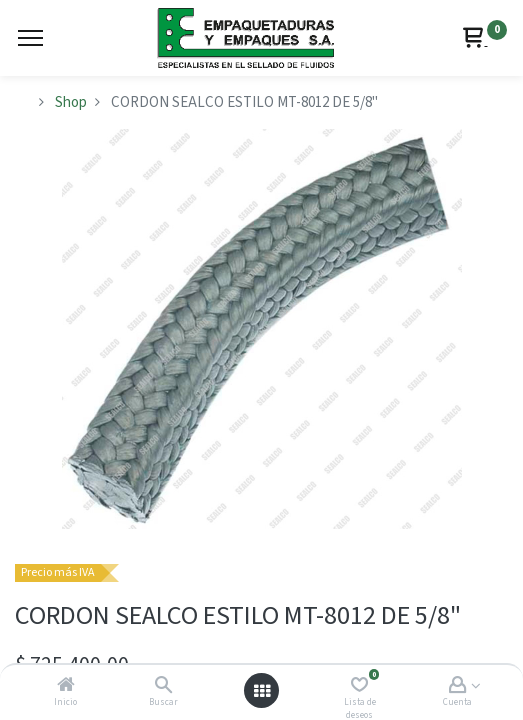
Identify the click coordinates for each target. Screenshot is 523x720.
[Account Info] (457, 686)
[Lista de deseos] (359, 686)
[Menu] (30, 38)
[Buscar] (163, 686)
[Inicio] (66, 686)
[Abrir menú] (262, 691)
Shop (71, 102)
